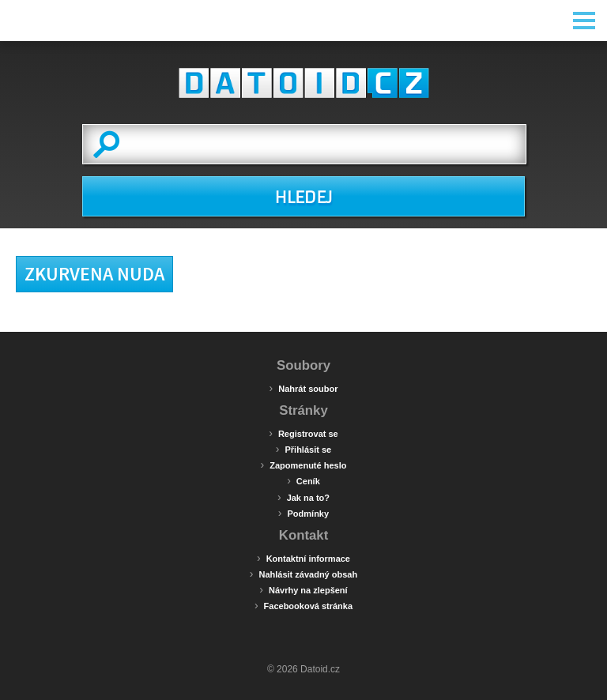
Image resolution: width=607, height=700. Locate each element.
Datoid (303, 83)
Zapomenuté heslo (304, 465)
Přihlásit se (303, 449)
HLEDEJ (303, 198)
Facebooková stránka (303, 605)
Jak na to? (303, 497)
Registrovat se (303, 433)
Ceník (303, 480)
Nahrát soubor (304, 388)
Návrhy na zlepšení (303, 589)
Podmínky (303, 513)
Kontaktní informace (303, 558)
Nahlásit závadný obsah (303, 574)
